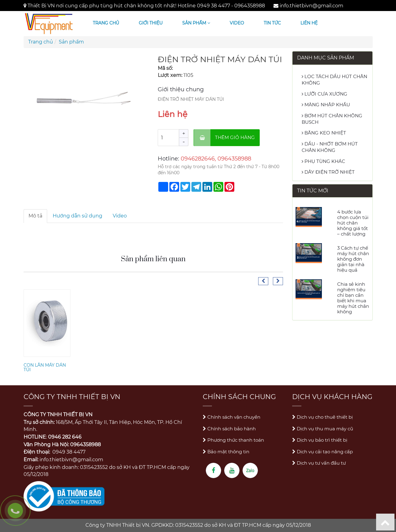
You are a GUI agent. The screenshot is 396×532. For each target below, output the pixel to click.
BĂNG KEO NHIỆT (324, 133)
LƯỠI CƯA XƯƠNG (324, 94)
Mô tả (35, 216)
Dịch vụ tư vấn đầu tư (319, 463)
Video (237, 23)
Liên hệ (309, 23)
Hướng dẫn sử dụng (77, 216)
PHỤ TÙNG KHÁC (323, 161)
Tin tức (272, 23)
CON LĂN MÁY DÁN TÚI (45, 367)
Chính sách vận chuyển (232, 417)
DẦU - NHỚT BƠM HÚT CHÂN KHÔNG (330, 147)
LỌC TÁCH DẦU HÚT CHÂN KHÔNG (334, 80)
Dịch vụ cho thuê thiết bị (322, 417)
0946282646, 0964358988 (216, 159)
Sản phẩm (196, 23)
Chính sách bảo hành (229, 429)
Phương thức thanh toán (233, 440)
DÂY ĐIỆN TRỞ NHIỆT (328, 172)
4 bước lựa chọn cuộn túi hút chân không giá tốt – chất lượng (353, 223)
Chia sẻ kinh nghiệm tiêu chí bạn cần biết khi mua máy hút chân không (353, 298)
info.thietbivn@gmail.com (311, 6)
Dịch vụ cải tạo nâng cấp (322, 452)
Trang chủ (106, 23)
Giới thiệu (151, 23)
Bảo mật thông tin (226, 452)
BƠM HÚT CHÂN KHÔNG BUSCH (332, 119)
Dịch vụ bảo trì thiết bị (320, 440)
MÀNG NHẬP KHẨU (326, 105)
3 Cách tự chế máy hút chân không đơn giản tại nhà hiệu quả (353, 259)
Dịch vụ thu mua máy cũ (323, 429)
